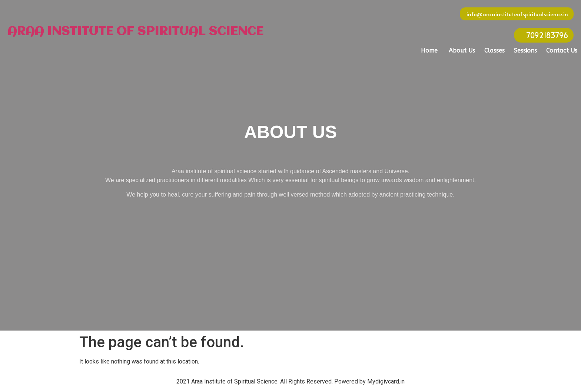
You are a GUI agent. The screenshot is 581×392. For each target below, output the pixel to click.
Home (429, 51)
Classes (494, 51)
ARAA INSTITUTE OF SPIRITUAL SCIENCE (135, 32)
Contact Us (562, 51)
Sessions (525, 51)
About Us (462, 51)
